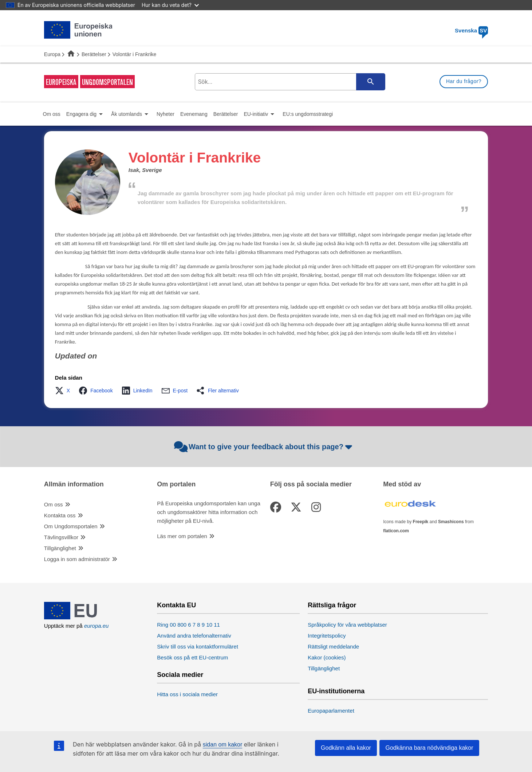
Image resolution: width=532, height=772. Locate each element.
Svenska (471, 30)
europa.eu (96, 626)
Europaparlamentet (331, 711)
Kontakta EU (176, 605)
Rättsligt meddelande (333, 646)
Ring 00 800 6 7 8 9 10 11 (188, 625)
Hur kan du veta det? (170, 5)
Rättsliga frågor (332, 605)
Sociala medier (180, 675)
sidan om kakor (223, 744)
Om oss (54, 504)
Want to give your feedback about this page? (264, 447)
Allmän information (74, 484)
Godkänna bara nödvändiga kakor (429, 748)
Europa (52, 54)
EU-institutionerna (336, 691)
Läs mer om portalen (182, 536)
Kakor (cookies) (327, 657)
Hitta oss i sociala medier (187, 694)
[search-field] (289, 82)
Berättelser (94, 54)
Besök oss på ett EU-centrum (192, 657)
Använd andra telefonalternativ (194, 636)
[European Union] (78, 617)
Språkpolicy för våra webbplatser (347, 625)
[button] (65, 391)
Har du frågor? (464, 81)
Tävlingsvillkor (61, 537)
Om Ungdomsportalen (71, 526)
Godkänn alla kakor (346, 748)
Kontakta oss (60, 515)
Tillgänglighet (60, 548)
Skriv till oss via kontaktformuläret (198, 646)
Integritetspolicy (327, 636)
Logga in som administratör (77, 559)
